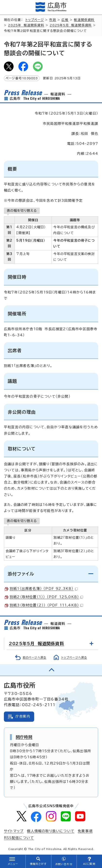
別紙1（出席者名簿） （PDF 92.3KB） (44, 589)
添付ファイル (21, 574)
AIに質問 (89, 864)
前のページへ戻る (35, 657)
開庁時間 (24, 737)
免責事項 (85, 831)
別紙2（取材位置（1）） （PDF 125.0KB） (46, 597)
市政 (53, 20)
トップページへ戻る (74, 657)
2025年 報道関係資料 (26, 25)
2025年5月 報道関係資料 (71, 25)
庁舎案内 (23, 716)
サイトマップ (14, 831)
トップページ (35, 20)
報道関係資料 (84, 20)
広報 (65, 20)
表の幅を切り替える (22, 210)
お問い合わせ (64, 864)
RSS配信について (19, 838)
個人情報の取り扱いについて (51, 831)
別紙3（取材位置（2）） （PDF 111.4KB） (46, 605)
